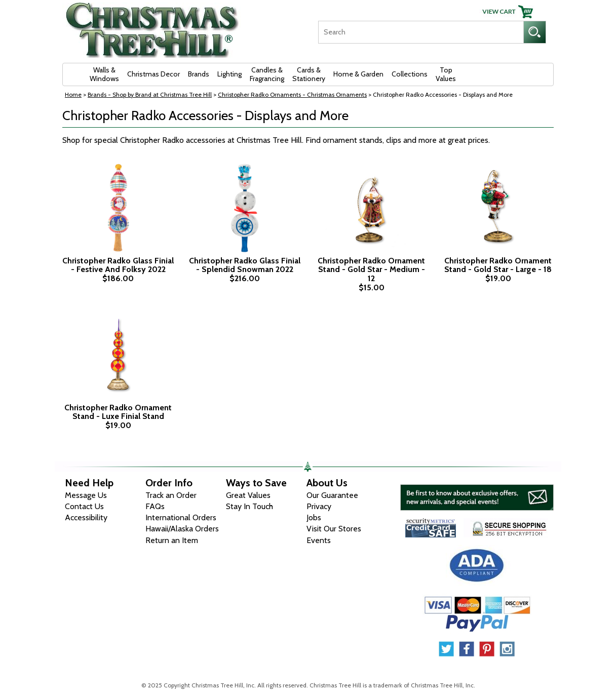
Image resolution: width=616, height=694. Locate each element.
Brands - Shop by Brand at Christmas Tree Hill (150, 94)
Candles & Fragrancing (267, 74)
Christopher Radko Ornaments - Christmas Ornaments (292, 94)
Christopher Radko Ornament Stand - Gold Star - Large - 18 (498, 265)
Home (73, 94)
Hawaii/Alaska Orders (182, 529)
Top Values (446, 74)
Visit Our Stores (334, 529)
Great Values (248, 495)
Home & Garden (358, 74)
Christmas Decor (153, 74)
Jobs (314, 517)
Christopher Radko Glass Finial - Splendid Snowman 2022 (245, 265)
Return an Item (172, 540)
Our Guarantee (332, 495)
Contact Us (84, 506)
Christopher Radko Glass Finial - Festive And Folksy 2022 (118, 265)
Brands (199, 74)
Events (319, 540)
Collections (410, 74)
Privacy (319, 506)
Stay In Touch (249, 506)
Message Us (86, 495)
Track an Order (171, 495)
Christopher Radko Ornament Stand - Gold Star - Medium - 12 (371, 270)
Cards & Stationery (309, 74)
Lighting (229, 74)
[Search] (421, 32)
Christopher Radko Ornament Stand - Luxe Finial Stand (118, 412)
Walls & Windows (104, 74)
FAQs (155, 506)
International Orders (181, 517)
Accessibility (86, 517)
